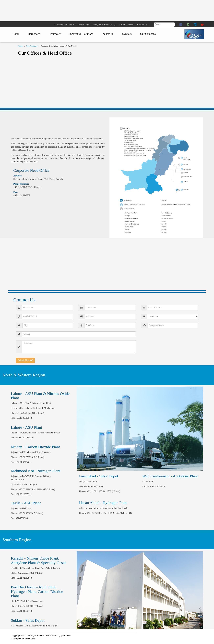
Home (20, 46)
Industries (107, 34)
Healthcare (55, 34)
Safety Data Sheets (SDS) (104, 24)
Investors (126, 34)
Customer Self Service (64, 24)
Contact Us (142, 24)
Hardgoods (34, 34)
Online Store (83, 24)
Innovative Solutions (81, 34)
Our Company (148, 34)
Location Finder (126, 24)
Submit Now (25, 360)
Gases (16, 34)
